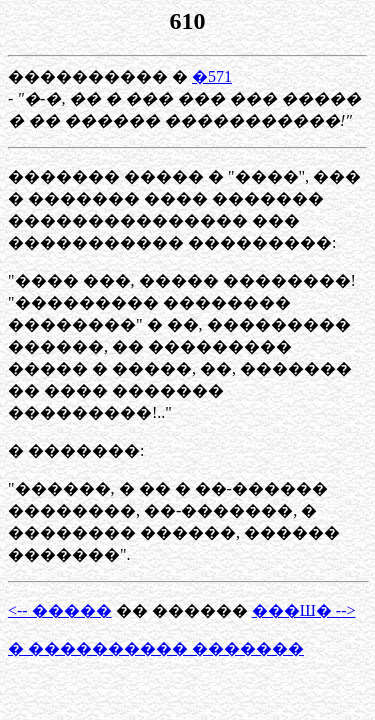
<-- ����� (60, 610)
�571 (212, 76)
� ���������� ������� (156, 648)
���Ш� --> (304, 610)
